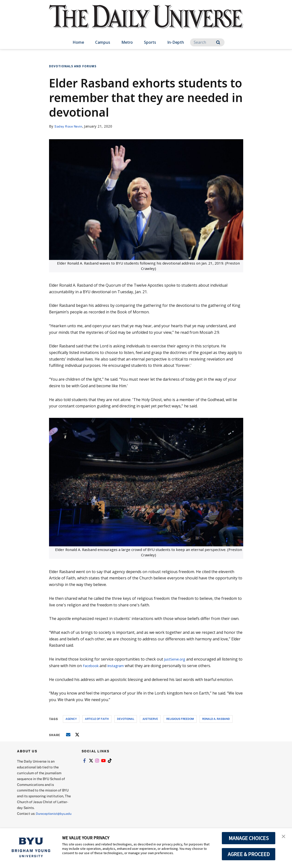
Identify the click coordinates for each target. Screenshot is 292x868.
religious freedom (180, 719)
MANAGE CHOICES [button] (249, 838)
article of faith (97, 719)
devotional (126, 719)
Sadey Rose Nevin (69, 126)
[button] (284, 837)
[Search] (207, 42)
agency (71, 719)
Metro (127, 42)
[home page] (146, 22)
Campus (103, 42)
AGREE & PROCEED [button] (249, 854)
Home (78, 42)
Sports (150, 42)
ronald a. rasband (216, 719)
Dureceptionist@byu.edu (37, 819)
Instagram (123, 666)
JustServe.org (176, 659)
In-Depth (176, 42)
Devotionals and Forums (73, 66)
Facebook (96, 666)
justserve (150, 719)
